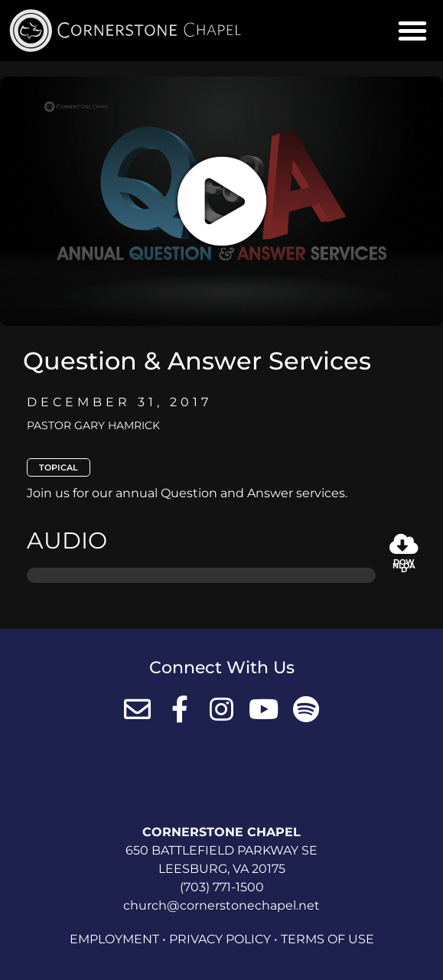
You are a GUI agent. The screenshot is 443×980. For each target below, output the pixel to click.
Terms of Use (327, 939)
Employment (114, 939)
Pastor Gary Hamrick (93, 425)
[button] (412, 31)
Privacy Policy (220, 939)
